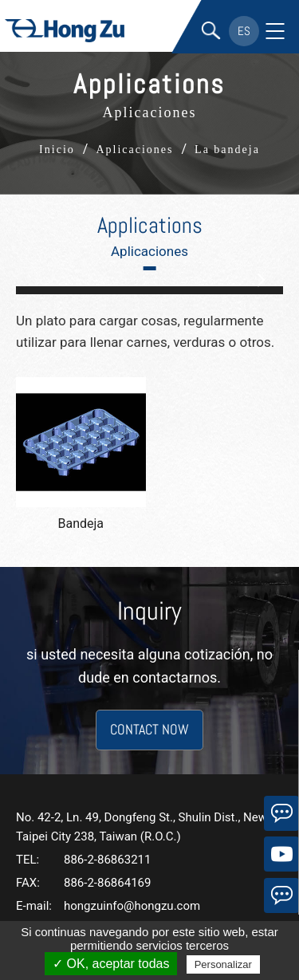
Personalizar (223, 964)
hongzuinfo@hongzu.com (132, 906)
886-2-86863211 (107, 860)
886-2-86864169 (107, 883)
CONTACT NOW (149, 729)
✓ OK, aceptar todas (111, 964)
